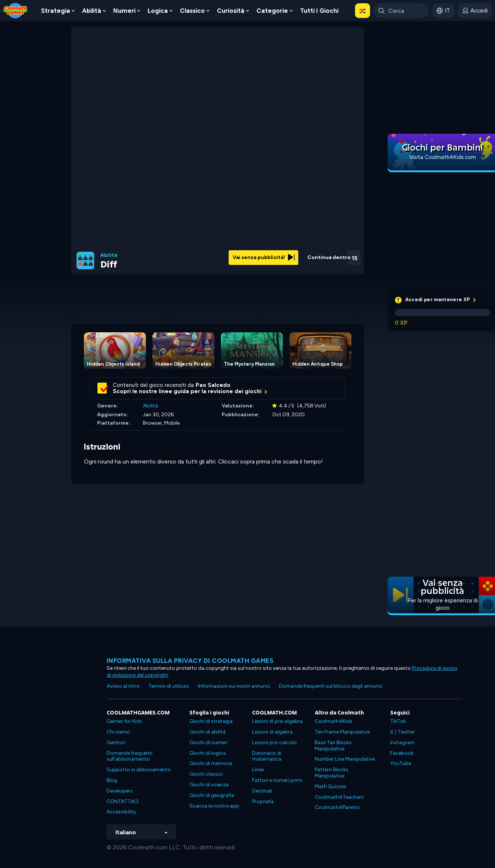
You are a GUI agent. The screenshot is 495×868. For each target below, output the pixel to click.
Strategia (56, 11)
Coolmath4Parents (337, 807)
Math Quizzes (330, 786)
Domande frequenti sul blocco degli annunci (331, 686)
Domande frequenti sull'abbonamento (130, 756)
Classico (192, 11)
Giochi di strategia (211, 721)
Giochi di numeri (208, 743)
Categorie (272, 11)
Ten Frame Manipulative (342, 732)
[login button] (475, 11)
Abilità (92, 11)
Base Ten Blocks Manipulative (333, 746)
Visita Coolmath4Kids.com (443, 157)
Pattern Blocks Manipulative (332, 773)
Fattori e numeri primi (277, 780)
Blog (112, 780)
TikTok (398, 721)
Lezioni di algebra (272, 732)
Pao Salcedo (213, 385)
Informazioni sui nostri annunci (234, 686)
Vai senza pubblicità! (264, 257)
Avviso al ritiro (123, 686)
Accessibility (121, 812)
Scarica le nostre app (214, 806)
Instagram (402, 743)
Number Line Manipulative (345, 759)
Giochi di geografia (212, 795)
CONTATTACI (123, 801)
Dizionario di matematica (267, 756)
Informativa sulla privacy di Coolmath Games (190, 661)
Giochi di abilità (208, 732)
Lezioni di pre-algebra (277, 721)
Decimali (262, 791)
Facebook (402, 753)
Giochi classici (206, 774)
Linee (258, 770)
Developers (120, 791)
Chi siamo (118, 732)
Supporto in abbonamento (139, 770)
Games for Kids (124, 721)
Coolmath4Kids (334, 721)
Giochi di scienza (209, 785)
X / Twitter (402, 732)
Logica (158, 11)
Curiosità (231, 11)
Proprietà (263, 801)
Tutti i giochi (319, 11)
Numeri (124, 11)
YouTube (401, 763)
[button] (363, 11)
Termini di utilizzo (169, 686)
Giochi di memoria (211, 763)
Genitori (116, 743)
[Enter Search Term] (401, 11)
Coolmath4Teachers (339, 797)
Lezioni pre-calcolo (274, 743)
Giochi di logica (208, 753)
